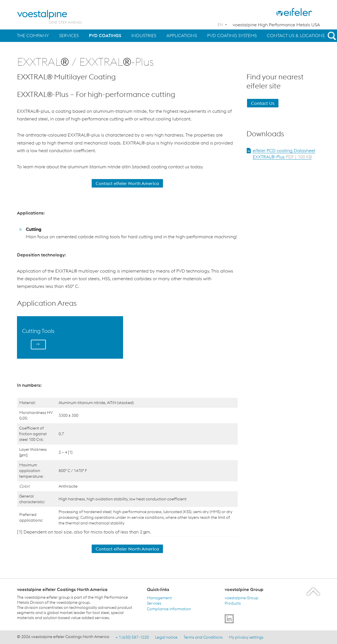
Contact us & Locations (296, 35)
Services (69, 35)
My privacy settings (246, 637)
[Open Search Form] (331, 36)
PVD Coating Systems (232, 35)
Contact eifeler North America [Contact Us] (127, 183)
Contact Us (263, 103)
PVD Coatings (105, 35)
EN (220, 25)
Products (233, 603)
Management (159, 598)
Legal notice (166, 637)
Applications (182, 35)
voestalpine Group (242, 598)
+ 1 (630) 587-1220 (132, 637)
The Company (33, 35)
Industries (144, 35)
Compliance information (169, 609)
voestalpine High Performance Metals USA (276, 25)
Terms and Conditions (203, 637)
